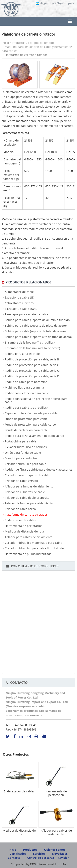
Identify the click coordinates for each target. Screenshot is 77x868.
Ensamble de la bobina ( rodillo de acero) (32, 348)
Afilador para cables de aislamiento (29, 537)
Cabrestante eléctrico (19, 303)
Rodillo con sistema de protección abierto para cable (36, 400)
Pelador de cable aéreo (20, 509)
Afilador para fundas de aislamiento (29, 486)
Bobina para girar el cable (22, 354)
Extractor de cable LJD (19, 298)
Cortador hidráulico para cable (25, 464)
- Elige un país (57, 3)
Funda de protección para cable (26, 419)
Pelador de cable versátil (21, 481)
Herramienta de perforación (24, 526)
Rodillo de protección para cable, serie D (32, 376)
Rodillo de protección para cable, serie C (32, 365)
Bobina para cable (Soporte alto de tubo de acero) (38, 337)
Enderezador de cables (20, 520)
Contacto (19, 683)
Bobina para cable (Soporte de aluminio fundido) (38, 320)
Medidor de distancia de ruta (24, 531)
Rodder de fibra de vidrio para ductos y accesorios (39, 470)
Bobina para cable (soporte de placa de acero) (36, 326)
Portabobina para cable (21, 441)
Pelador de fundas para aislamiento (29, 503)
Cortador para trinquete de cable (27, 475)
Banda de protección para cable (26, 430)
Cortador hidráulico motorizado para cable (33, 543)
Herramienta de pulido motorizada (28, 554)
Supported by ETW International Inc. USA (38, 864)
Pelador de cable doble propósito (27, 498)
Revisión (64, 858)
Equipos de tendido (41, 43)
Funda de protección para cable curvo (30, 425)
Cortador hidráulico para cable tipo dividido (34, 548)
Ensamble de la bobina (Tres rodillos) (30, 343)
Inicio (5, 43)
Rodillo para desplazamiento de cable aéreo (34, 436)
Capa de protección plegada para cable (31, 413)
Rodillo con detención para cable (27, 393)
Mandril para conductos (21, 458)
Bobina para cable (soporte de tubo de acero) (35, 331)
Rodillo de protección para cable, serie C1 (33, 371)
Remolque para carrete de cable (26, 314)
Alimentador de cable (19, 292)
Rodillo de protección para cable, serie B (32, 359)
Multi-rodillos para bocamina (24, 388)
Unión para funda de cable (23, 453)
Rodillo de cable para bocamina (26, 382)
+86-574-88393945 (24, 725)
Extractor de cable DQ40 (21, 309)
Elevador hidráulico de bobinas (26, 447)
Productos (19, 43)
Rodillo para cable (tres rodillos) (26, 408)
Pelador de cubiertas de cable (25, 492)
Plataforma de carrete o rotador (26, 515)
